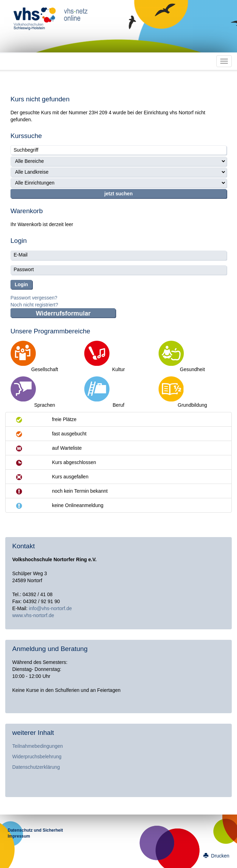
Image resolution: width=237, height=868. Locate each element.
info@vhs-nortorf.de (50, 608)
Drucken (216, 856)
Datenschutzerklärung (36, 767)
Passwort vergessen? (34, 298)
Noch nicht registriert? (34, 305)
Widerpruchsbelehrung (37, 757)
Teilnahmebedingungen (38, 746)
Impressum (19, 836)
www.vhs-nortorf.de (33, 615)
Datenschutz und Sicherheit (35, 830)
